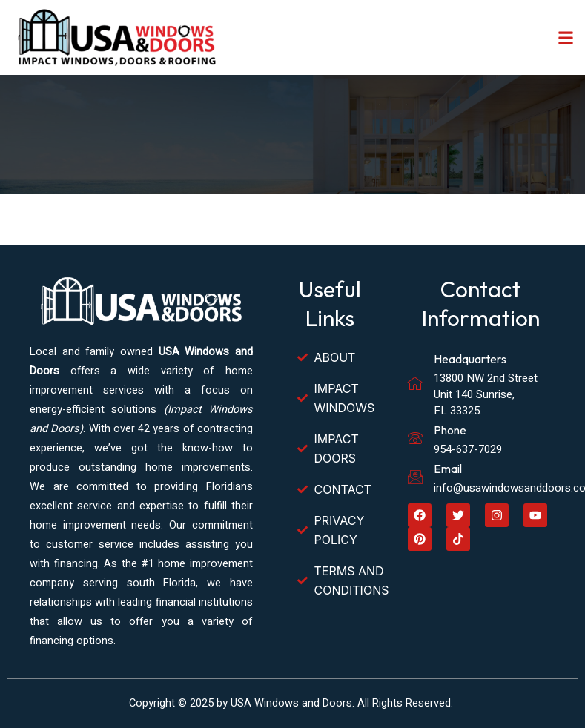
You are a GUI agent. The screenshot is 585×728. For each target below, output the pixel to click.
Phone (450, 430)
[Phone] (415, 438)
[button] (565, 37)
